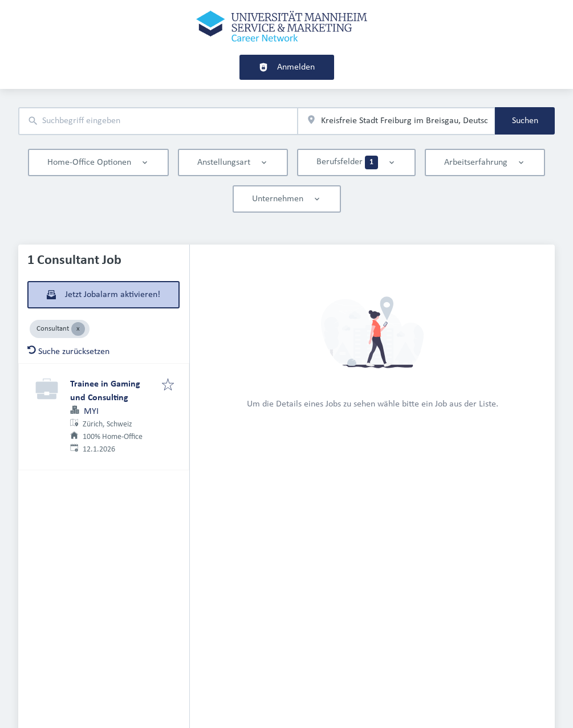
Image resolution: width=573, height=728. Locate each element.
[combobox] (158, 121)
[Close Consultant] (78, 329)
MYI (91, 412)
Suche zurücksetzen (68, 352)
